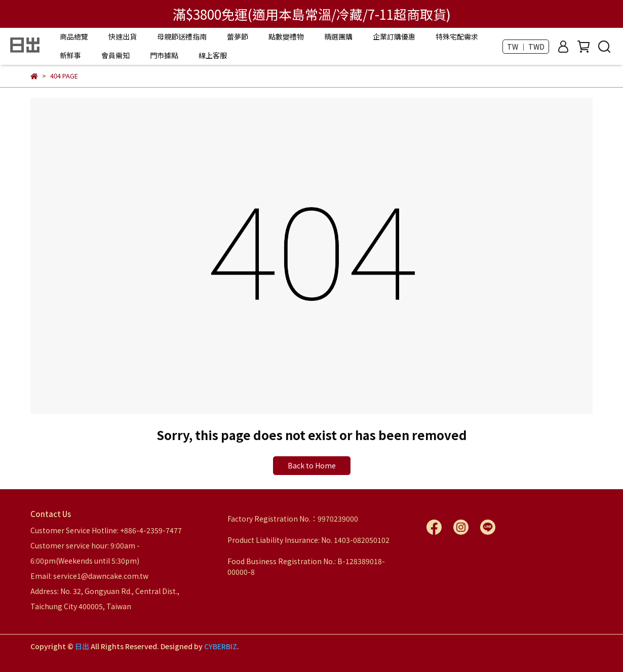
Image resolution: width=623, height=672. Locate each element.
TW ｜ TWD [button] (526, 47)
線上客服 (213, 55)
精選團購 (338, 36)
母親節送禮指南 (182, 36)
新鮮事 (70, 55)
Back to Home (312, 465)
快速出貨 (123, 36)
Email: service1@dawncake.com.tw (89, 576)
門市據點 (164, 55)
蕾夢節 (238, 36)
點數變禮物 (286, 36)
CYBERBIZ (221, 646)
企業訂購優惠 (394, 36)
